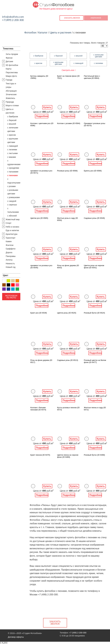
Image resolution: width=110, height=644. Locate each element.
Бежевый (13, 281)
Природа (10, 102)
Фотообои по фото (11, 297)
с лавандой (13, 146)
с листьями (13, 153)
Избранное (96, 18)
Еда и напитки (12, 230)
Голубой (13, 289)
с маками (12, 157)
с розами (11, 186)
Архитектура (12, 234)
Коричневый (4, 285)
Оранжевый (17, 281)
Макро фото (11, 76)
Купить (47, 107)
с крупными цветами (58, 63)
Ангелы (9, 260)
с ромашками (14, 197)
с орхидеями (13, 168)
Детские (9, 61)
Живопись (10, 98)
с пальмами (13, 172)
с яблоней (12, 216)
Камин (9, 241)
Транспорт (11, 238)
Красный (13, 285)
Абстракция (11, 91)
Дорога (9, 252)
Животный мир (13, 219)
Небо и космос (13, 227)
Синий (8, 289)
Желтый (8, 281)
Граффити (11, 249)
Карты (9, 69)
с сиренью (12, 205)
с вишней (12, 124)
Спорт (9, 223)
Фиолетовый (4, 289)
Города (9, 80)
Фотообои (30, 33)
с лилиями (12, 150)
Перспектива (12, 72)
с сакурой (12, 201)
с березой (12, 120)
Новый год (11, 267)
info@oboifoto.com (13, 17)
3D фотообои (12, 65)
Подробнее (42, 116)
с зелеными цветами (98, 56)
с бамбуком (13, 117)
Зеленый (17, 289)
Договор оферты (16, 637)
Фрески (9, 58)
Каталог (43, 33)
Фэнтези (10, 245)
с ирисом (12, 135)
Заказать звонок (72, 18)
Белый (4, 281)
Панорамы (11, 256)
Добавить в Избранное (33, 107)
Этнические (11, 94)
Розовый (17, 285)
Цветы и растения (60, 33)
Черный (8, 285)
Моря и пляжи (12, 105)
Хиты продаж (12, 54)
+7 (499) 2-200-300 (13, 20)
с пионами (13, 175)
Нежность (10, 264)
